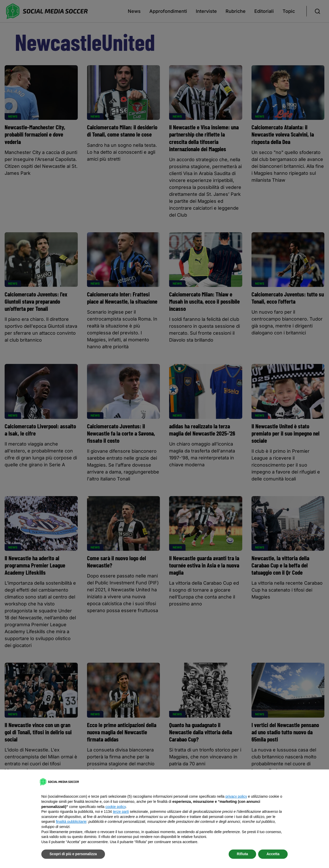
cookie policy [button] (116, 807)
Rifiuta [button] (243, 854)
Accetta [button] (273, 854)
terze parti (121, 812)
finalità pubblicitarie (71, 822)
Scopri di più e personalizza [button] (73, 854)
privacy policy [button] (236, 796)
